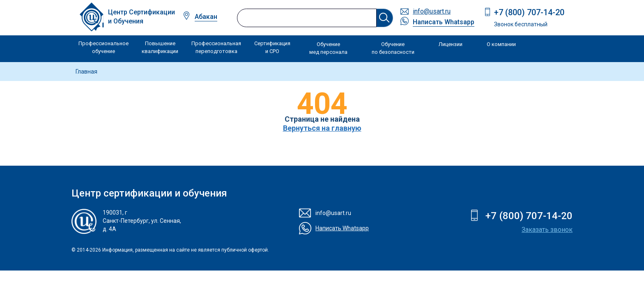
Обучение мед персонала (328, 48)
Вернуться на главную (322, 128)
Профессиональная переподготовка (216, 47)
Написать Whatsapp (444, 22)
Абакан (206, 17)
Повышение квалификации (160, 47)
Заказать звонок (547, 230)
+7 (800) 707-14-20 (529, 12)
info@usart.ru (432, 11)
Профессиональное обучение (103, 47)
